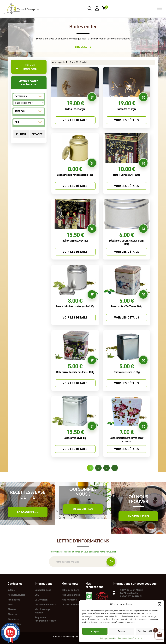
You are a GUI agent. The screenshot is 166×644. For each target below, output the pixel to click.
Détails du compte (71, 604)
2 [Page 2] (98, 468)
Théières (12, 614)
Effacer (37, 134)
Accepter (95, 631)
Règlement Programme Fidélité (46, 619)
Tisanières (13, 619)
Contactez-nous (43, 590)
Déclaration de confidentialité (130, 638)
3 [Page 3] (107, 468)
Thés (10, 604)
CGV (37, 595)
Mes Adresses (69, 600)
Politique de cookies (108, 638)
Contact (56, 636)
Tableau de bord (70, 590)
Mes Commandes (71, 595)
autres (11, 590)
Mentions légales (70, 636)
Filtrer (21, 134)
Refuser (122, 631)
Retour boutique (26, 67)
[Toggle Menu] (159, 8)
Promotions (14, 600)
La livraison (41, 600)
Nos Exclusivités (16, 595)
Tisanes (12, 609)
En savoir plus (28, 512)
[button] (160, 604)
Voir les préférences (149, 631)
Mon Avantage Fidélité (42, 611)
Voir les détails (75, 120)
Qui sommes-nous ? (45, 604)
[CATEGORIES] (29, 103)
